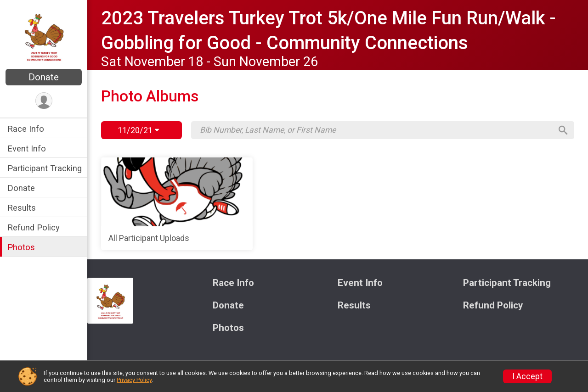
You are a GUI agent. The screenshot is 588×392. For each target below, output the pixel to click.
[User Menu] (44, 101)
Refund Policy (34, 227)
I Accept (527, 376)
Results (22, 208)
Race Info (26, 129)
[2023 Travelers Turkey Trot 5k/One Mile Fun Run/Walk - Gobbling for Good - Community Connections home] (44, 35)
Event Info (27, 148)
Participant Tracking (45, 168)
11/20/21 (138, 130)
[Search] (563, 130)
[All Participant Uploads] (177, 204)
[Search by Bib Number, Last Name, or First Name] (376, 130)
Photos (21, 247)
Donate (44, 77)
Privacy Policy (134, 380)
